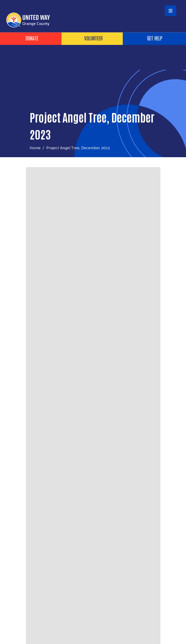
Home (35, 148)
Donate (32, 38)
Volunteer (93, 38)
